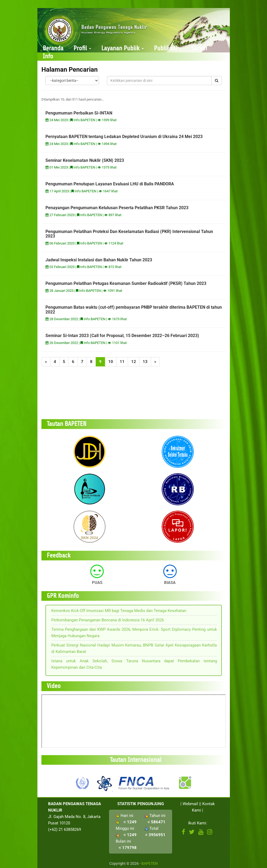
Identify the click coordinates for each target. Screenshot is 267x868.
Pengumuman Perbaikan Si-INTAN (79, 113)
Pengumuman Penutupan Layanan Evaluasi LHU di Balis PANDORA (110, 184)
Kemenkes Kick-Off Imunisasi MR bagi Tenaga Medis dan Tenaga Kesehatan (119, 611)
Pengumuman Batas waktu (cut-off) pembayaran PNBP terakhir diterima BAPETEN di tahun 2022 (134, 310)
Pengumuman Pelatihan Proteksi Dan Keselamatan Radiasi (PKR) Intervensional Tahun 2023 (129, 234)
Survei (199, 48)
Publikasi (168, 48)
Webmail (190, 804)
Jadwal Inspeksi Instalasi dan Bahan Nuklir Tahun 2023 (99, 260)
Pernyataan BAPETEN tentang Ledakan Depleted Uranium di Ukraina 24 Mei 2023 (124, 137)
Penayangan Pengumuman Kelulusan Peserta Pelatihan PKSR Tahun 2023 (117, 208)
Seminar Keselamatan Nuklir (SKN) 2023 (85, 160)
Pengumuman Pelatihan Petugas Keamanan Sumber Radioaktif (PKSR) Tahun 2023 (126, 283)
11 (122, 362)
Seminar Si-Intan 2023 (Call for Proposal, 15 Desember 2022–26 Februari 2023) (122, 336)
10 (111, 362)
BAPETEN (150, 863)
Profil (82, 48)
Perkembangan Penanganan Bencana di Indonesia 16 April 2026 (108, 620)
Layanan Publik (123, 48)
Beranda (53, 48)
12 (134, 362)
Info (48, 56)
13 (145, 362)
